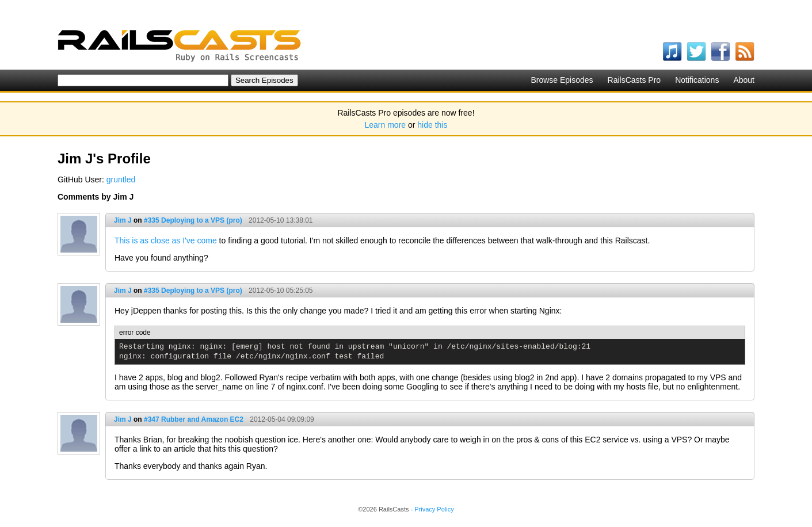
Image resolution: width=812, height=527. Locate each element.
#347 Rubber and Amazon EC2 (194, 419)
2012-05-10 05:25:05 (281, 291)
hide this (432, 125)
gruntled (121, 180)
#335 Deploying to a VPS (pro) (193, 220)
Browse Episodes (562, 80)
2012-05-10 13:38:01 (281, 220)
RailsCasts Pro (634, 80)
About (744, 80)
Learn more (386, 125)
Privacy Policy (434, 509)
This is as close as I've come (166, 240)
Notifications (697, 80)
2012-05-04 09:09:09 (282, 419)
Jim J (123, 220)
